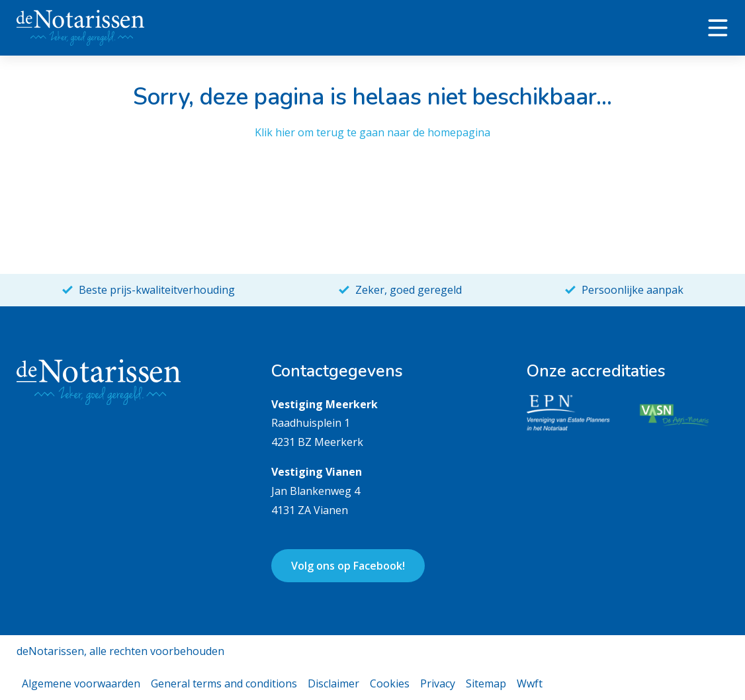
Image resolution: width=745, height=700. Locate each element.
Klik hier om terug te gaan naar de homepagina (372, 132)
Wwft (530, 683)
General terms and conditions (224, 683)
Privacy (438, 683)
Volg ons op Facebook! (348, 566)
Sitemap (486, 683)
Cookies (390, 683)
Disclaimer (333, 683)
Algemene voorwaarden (81, 683)
